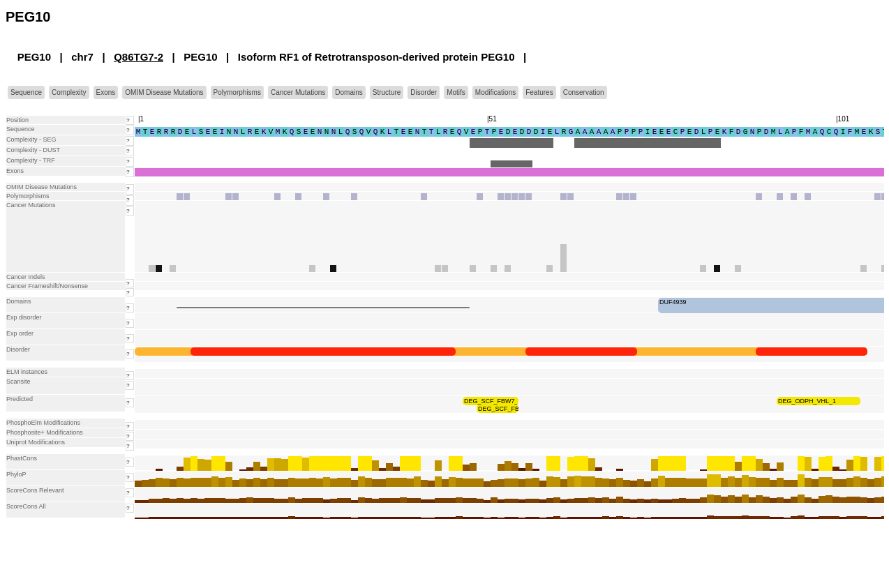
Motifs (456, 92)
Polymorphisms (237, 92)
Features (539, 92)
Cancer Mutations (298, 92)
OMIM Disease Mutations (164, 92)
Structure (387, 92)
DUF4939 (673, 302)
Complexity (69, 92)
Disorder (424, 92)
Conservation (584, 92)
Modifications (495, 92)
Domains (349, 92)
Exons (106, 92)
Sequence (26, 92)
